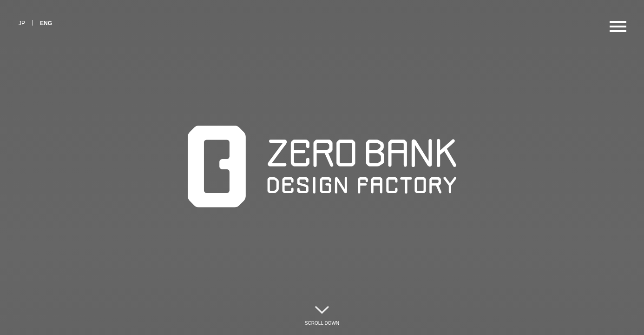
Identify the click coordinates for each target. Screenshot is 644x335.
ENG (46, 23)
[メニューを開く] (618, 26)
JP (22, 23)
